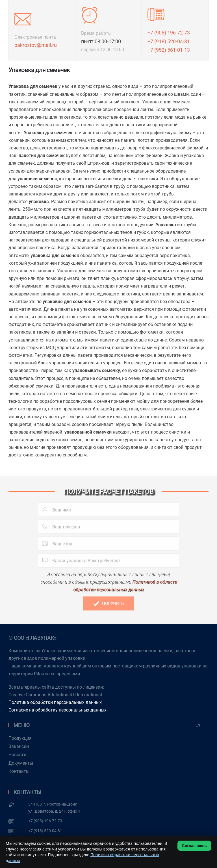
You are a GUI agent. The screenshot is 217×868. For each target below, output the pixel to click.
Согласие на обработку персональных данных (57, 710)
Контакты (19, 771)
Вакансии (19, 746)
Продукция (20, 738)
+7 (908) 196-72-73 (169, 33)
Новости (17, 755)
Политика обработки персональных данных (55, 702)
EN (198, 725)
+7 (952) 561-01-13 (169, 50)
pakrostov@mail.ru (36, 45)
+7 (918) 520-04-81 (169, 41)
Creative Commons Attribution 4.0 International (55, 695)
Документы (21, 763)
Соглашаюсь (194, 846)
